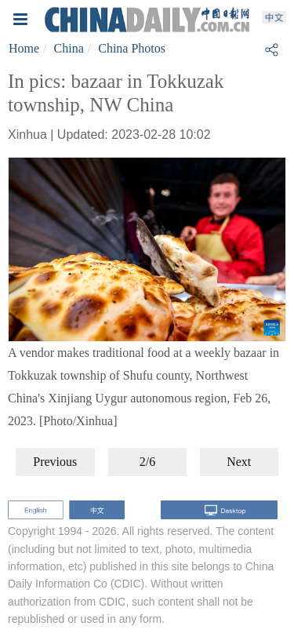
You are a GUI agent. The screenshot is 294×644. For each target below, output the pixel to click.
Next (239, 462)
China (69, 48)
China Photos (132, 48)
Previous (55, 462)
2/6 (147, 462)
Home (24, 48)
